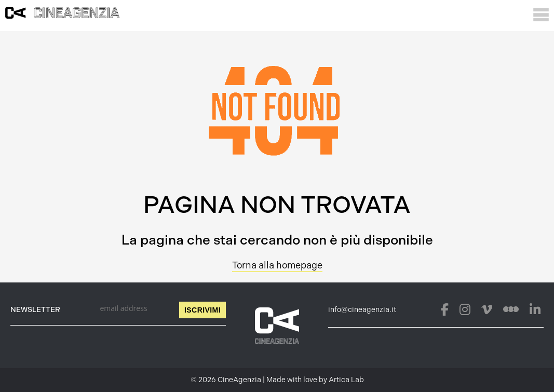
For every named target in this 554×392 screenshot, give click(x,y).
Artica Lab (346, 380)
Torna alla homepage (277, 265)
